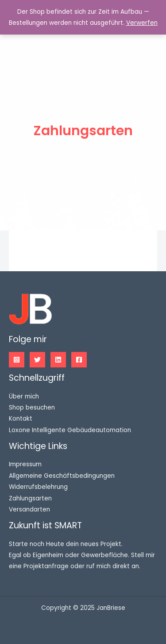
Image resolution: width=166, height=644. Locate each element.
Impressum (25, 464)
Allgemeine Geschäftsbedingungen (62, 476)
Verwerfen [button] (142, 23)
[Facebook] (79, 360)
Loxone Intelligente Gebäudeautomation (70, 430)
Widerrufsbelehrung (38, 487)
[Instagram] (17, 360)
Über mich (24, 396)
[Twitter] (37, 360)
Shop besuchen (32, 408)
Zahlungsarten (30, 498)
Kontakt (21, 419)
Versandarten (29, 509)
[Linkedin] (58, 360)
